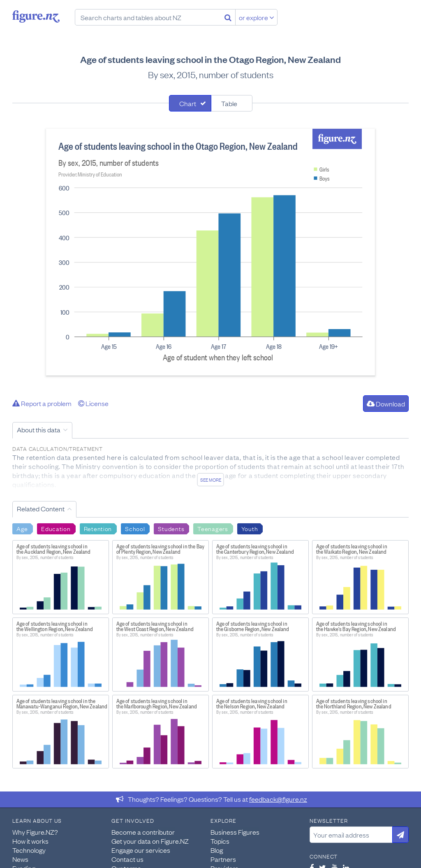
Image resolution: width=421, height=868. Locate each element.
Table (229, 103)
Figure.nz (36, 16)
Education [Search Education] (56, 528)
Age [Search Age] (22, 528)
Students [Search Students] (171, 528)
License (93, 403)
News (20, 859)
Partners (223, 859)
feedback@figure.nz (278, 799)
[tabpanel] (210, 252)
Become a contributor (143, 832)
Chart (188, 103)
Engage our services (141, 850)
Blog (217, 850)
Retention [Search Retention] (98, 528)
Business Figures (235, 832)
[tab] (190, 103)
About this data (39, 429)
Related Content (41, 508)
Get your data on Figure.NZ (150, 841)
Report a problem (42, 403)
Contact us (127, 859)
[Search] (228, 17)
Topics (220, 841)
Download (386, 404)
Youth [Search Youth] (250, 528)
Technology (29, 850)
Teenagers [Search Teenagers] (213, 528)
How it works (30, 841)
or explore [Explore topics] (257, 17)
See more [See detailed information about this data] (211, 480)
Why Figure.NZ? (35, 832)
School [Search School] (135, 528)
